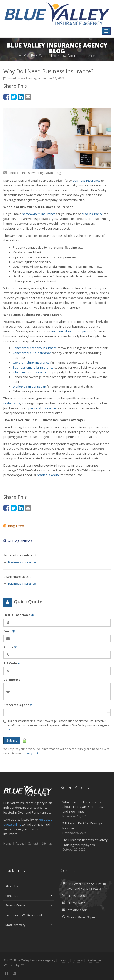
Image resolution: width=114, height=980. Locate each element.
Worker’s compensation (29, 387)
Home (8, 843)
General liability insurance (31, 363)
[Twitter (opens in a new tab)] (14, 97)
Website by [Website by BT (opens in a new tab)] (14, 965)
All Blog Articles (18, 541)
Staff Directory (29, 925)
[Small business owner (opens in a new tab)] (24, 173)
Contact (33, 843)
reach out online (48, 475)
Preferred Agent (18, 705)
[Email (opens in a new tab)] (28, 97)
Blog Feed (14, 526)
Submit (12, 740)
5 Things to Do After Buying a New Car (86, 828)
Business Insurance (22, 562)
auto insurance (92, 214)
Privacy (78, 960)
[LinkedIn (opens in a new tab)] (21, 97)
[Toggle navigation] (106, 31)
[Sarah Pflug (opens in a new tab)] (53, 173)
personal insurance (42, 408)
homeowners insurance (39, 214)
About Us (29, 886)
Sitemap (47, 843)
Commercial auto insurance (32, 353)
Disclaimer (94, 960)
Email (9, 631)
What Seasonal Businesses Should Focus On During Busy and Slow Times (86, 809)
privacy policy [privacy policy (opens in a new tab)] (32, 753)
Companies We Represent (29, 915)
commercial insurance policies (72, 331)
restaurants (12, 403)
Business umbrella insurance (33, 367)
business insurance (86, 181)
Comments (12, 679)
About (20, 843)
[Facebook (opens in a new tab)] (6, 97)
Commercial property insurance (35, 348)
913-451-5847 (76, 903)
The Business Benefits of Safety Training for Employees (86, 845)
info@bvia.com (77, 910)
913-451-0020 (76, 896)
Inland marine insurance (30, 372)
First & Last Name (19, 615)
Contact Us (29, 896)
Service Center (29, 905)
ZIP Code (12, 663)
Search (64, 960)
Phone (10, 647)
